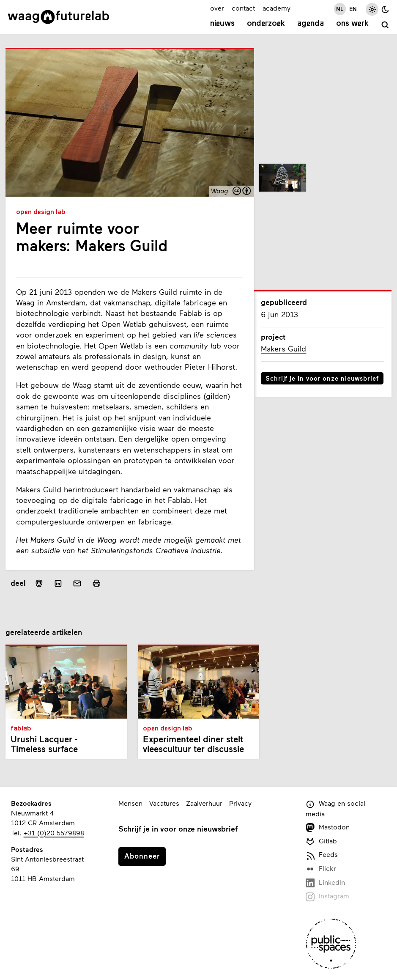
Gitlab (321, 841)
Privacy (240, 803)
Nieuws (222, 24)
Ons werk (352, 24)
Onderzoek (266, 24)
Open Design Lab (41, 212)
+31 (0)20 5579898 (54, 833)
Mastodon (328, 828)
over (217, 8)
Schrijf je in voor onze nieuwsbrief (322, 378)
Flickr (321, 869)
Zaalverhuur (204, 803)
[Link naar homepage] (59, 17)
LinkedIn (325, 883)
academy (277, 8)
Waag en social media (335, 808)
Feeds (322, 855)
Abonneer (142, 856)
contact (243, 8)
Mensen (130, 803)
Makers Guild (283, 349)
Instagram (327, 896)
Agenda (311, 24)
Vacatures (164, 803)
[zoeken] (385, 25)
